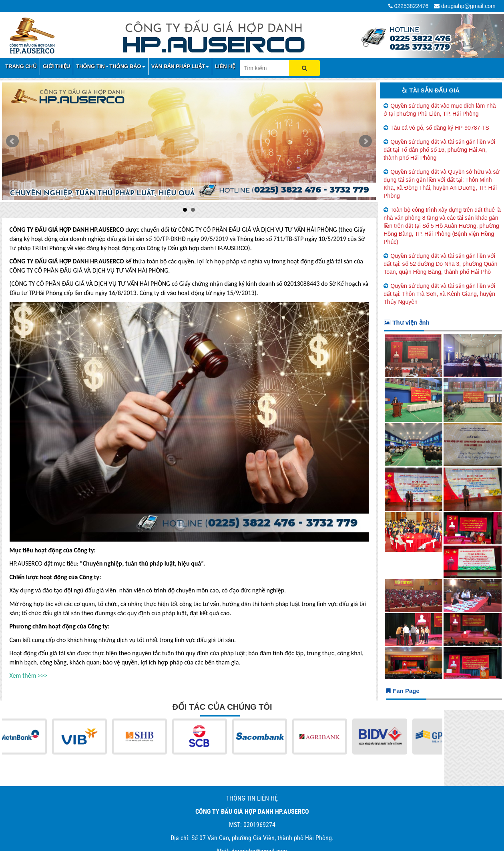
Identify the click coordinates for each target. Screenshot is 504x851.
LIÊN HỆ (225, 66)
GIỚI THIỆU (56, 66)
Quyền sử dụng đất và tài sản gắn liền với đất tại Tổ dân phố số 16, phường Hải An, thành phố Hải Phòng (439, 150)
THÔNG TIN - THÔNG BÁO (111, 66)
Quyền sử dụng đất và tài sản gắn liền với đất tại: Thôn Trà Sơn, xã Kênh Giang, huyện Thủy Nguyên (439, 294)
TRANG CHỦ (21, 66)
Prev (12, 141)
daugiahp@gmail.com (468, 6)
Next (365, 141)
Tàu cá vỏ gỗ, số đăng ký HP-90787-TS (440, 128)
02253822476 (412, 6)
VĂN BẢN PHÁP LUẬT (180, 66)
